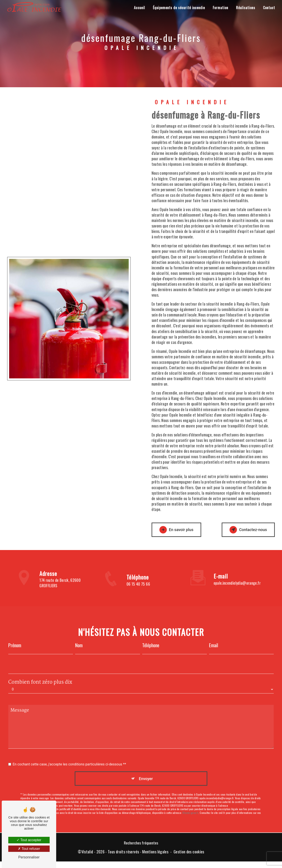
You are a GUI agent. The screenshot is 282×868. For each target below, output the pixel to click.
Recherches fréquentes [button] (141, 844)
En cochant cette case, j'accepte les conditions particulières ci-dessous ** (69, 757)
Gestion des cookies (189, 853)
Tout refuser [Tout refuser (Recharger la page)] (29, 849)
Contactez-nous (246, 530)
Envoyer (146, 771)
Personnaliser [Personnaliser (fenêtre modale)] (29, 857)
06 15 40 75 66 (138, 592)
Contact (269, 8)
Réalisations (245, 8)
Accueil (139, 8)
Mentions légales (155, 853)
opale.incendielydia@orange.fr (237, 575)
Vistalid (87, 853)
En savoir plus (179, 530)
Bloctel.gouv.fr (190, 806)
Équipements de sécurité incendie (178, 8)
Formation (220, 8)
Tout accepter (29, 840)
